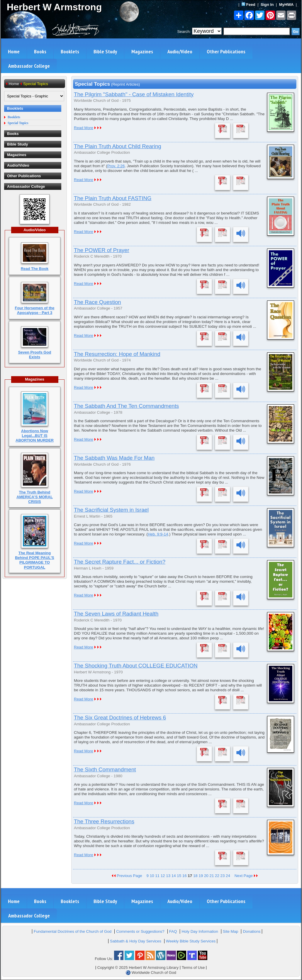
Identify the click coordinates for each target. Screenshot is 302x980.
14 (174, 876)
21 (212, 876)
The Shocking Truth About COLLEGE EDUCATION (136, 666)
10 (152, 876)
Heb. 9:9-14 (158, 534)
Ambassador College (29, 66)
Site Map (231, 931)
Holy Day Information (200, 931)
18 (195, 876)
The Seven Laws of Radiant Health (116, 614)
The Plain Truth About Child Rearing (118, 146)
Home (14, 51)
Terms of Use (193, 968)
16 (185, 876)
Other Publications (226, 51)
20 (206, 876)
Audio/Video (180, 51)
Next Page (246, 876)
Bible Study (105, 51)
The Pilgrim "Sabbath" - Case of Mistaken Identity (134, 94)
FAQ (173, 931)
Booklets (70, 51)
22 (217, 876)
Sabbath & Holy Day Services (136, 941)
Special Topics (18, 123)
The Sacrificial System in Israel (111, 510)
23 (223, 876)
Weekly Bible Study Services (191, 941)
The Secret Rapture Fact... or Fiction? (120, 562)
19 (201, 876)
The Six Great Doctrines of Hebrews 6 (120, 718)
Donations (252, 931)
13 (168, 876)
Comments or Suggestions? (140, 931)
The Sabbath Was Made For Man (114, 458)
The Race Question (97, 302)
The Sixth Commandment (105, 769)
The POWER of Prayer (102, 250)
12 (163, 876)
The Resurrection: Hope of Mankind (117, 354)
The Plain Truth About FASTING (113, 198)
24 (228, 876)
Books (40, 51)
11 (157, 876)
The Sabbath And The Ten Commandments (126, 406)
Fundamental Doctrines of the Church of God (73, 931)
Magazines (142, 51)
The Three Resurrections (104, 821)
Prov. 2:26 (116, 166)
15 (179, 876)
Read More (84, 128)
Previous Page (127, 876)
